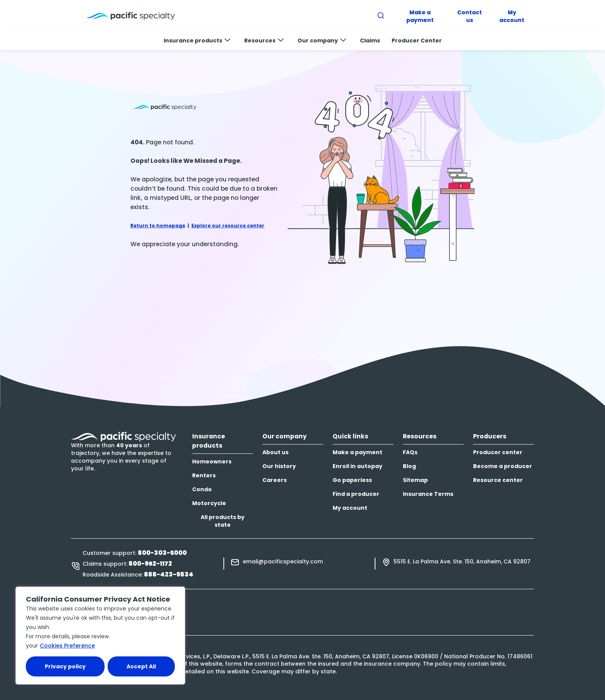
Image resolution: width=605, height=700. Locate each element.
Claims (370, 41)
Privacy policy (65, 666)
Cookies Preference (67, 646)
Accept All (141, 666)
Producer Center (417, 41)
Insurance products (197, 41)
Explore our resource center (228, 226)
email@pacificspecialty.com (283, 561)
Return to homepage (158, 226)
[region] (100, 636)
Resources (264, 41)
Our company (322, 41)
